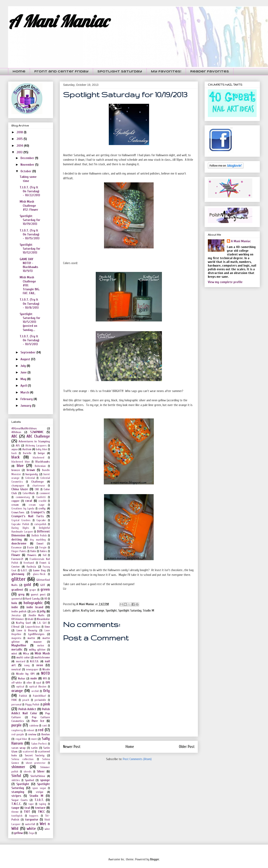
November (28, 165)
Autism (27, 449)
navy (27, 665)
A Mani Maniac (58, 21)
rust (34, 739)
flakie (33, 551)
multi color (23, 657)
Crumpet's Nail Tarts (28, 516)
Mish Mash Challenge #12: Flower (29, 205)
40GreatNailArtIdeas (24, 428)
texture (40, 808)
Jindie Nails (36, 615)
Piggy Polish (32, 705)
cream (15, 505)
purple (16, 725)
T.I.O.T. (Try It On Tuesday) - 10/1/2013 (29, 340)
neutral (16, 669)
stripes (16, 796)
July (24, 366)
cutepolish (40, 524)
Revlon (46, 734)
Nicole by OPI (25, 674)
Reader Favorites (210, 72)
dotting (17, 540)
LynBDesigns (36, 634)
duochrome (19, 543)
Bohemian (40, 466)
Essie (30, 547)
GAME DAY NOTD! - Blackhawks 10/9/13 (29, 265)
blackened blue (21, 462)
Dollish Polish (39, 536)
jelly (43, 611)
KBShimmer (18, 619)
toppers (34, 816)
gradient (17, 590)
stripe (39, 792)
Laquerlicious (33, 627)
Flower (16, 555)
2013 (20, 152)
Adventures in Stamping (34, 441)
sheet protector (36, 763)
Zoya (31, 833)
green (45, 589)
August (26, 359)
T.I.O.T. (39, 800)
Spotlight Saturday (120, 72)
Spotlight (111, 611)
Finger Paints (19, 551)
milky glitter (37, 650)
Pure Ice (38, 721)
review (32, 734)
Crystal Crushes (21, 520)
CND (37, 489)
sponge (45, 780)
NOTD (45, 673)
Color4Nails (29, 493)
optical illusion (38, 687)
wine (47, 829)
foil (45, 555)
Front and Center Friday (61, 72)
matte (31, 638)
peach (26, 700)
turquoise (32, 820)
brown (31, 470)
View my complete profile (225, 282)
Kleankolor (43, 619)
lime (47, 627)
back (14, 453)
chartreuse (39, 486)
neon (40, 665)
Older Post (187, 747)
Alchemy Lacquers (36, 446)
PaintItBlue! (39, 696)
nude (34, 678)
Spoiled (29, 780)
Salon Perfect (39, 744)
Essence (16, 547)
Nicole (46, 669)
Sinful (16, 776)
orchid (35, 691)
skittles (16, 780)
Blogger (155, 859)
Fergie (43, 548)
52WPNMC (37, 432)
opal (39, 683)
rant (45, 726)
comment (45, 493)
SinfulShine (38, 776)
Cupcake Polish (20, 524)
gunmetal (17, 599)
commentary (23, 497)
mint (14, 654)
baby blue (41, 449)
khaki (30, 619)
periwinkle (40, 700)
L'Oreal (15, 627)
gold (27, 585)
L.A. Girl (42, 623)
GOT (43, 585)
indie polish (19, 611)
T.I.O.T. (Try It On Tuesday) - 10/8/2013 (29, 304)
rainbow (34, 726)
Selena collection (22, 759)
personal (16, 705)
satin (34, 748)
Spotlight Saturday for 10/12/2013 (30, 249)
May (24, 379)
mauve (38, 642)
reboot (30, 730)
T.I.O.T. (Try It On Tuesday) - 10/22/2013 (30, 191)
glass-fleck (39, 574)
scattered (28, 752)
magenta (16, 638)
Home (19, 72)
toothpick (17, 816)
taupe (15, 808)
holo (14, 603)
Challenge (37, 482)
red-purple (18, 735)
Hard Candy (32, 599)
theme (15, 812)
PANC (14, 700)
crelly (42, 508)
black (15, 457)
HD (46, 599)
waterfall (30, 824)
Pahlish (23, 696)
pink (47, 704)
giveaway (18, 574)
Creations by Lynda (23, 509)
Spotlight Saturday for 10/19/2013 (30, 220)
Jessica (16, 615)
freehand (29, 563)
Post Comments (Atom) (137, 759)
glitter (76, 611)
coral (29, 501)
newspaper (32, 670)
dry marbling (38, 540)
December (28, 158)
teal (27, 808)
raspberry (17, 730)
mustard (21, 661)
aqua (14, 449)
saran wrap (18, 748)
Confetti (41, 497)
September (28, 352)
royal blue (21, 739)
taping (42, 804)
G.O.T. (24, 570)
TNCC (41, 812)
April (24, 386)
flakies (43, 551)
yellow (18, 833)
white (31, 829)
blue (20, 466)
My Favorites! (166, 72)
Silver (41, 771)
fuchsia (31, 567)
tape (31, 804)
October (26, 171)
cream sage (37, 505)
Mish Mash (42, 653)
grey (21, 594)
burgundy (32, 474)
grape (33, 590)
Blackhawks (43, 462)
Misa (26, 654)
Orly (46, 691)
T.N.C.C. (16, 804)
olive (29, 683)
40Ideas (16, 432)
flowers (32, 555)
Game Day (39, 570)
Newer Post (72, 747)
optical (20, 687)
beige (41, 453)
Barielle (27, 453)
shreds (28, 772)
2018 (20, 132)
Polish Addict (27, 709)
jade (34, 612)
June (24, 372)
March (25, 392)
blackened (38, 458)
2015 (20, 139)
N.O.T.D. (34, 661)
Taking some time (28, 179)
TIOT (27, 812)
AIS (18, 446)
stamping (18, 792)
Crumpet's (38, 512)
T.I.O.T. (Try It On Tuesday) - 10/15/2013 (30, 234)
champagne (18, 486)
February (27, 399)
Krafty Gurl (88, 611)
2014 (20, 146)
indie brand (35, 607)
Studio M (148, 611)
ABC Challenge (38, 436)
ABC (14, 436)
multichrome (42, 657)
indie (15, 607)
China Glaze (20, 489)
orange (100, 611)
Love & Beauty (27, 630)
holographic (33, 603)
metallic (17, 650)
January (26, 406)
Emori (40, 544)
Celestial (30, 478)
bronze (16, 470)
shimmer (18, 767)
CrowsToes (18, 512)
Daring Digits (20, 528)
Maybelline (19, 645)
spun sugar (39, 788)
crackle (42, 501)
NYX (45, 679)
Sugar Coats (20, 800)
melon (41, 646)
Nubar (22, 678)
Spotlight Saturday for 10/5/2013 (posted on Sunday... (30, 322)
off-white (17, 683)
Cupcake (41, 520)
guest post (38, 595)
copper (15, 501)
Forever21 (17, 559)
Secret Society (35, 755)
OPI (48, 683)
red (41, 730)
